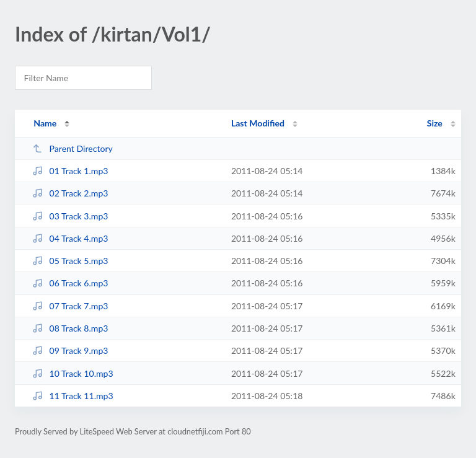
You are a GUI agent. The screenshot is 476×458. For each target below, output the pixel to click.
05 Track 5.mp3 (70, 261)
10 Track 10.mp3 (73, 373)
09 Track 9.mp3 (70, 350)
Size (435, 123)
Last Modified (258, 123)
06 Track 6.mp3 (70, 283)
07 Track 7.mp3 (70, 306)
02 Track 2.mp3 (70, 193)
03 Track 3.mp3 (70, 216)
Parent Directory (73, 148)
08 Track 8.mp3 (70, 328)
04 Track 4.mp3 (70, 238)
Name (45, 123)
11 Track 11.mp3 (73, 396)
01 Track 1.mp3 (70, 171)
